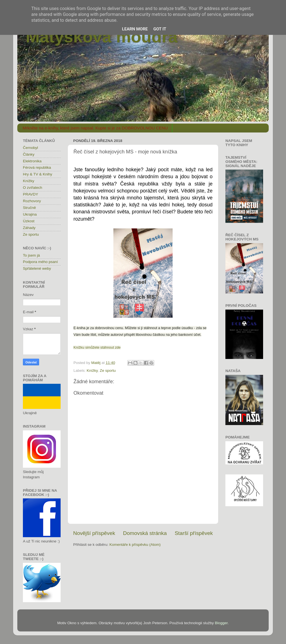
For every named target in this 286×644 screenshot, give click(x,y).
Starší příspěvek (194, 533)
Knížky (92, 371)
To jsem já (31, 255)
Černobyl (30, 148)
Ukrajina (30, 214)
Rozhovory (32, 201)
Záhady (29, 228)
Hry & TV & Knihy (38, 174)
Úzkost (29, 221)
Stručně (29, 208)
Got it (160, 29)
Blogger (221, 623)
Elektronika (32, 161)
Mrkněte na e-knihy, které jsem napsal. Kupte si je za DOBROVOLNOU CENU (95, 128)
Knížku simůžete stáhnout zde (97, 348)
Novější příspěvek (94, 533)
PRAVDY (31, 194)
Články (29, 154)
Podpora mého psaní (40, 262)
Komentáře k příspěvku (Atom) (135, 545)
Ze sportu (108, 371)
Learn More (135, 29)
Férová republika (37, 167)
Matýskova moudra (102, 37)
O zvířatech (33, 188)
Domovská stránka (145, 533)
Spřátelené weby (37, 268)
